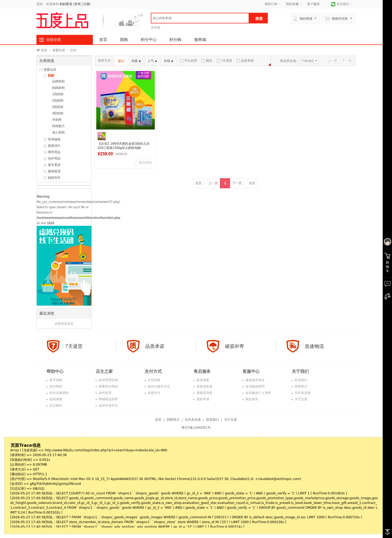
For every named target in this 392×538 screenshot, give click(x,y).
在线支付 (154, 393)
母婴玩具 (59, 50)
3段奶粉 (58, 107)
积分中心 (149, 39)
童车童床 (54, 165)
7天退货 (224, 61)
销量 (136, 61)
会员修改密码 (255, 386)
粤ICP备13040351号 (196, 428)
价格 (168, 61)
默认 (121, 61)
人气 (152, 61)
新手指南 (55, 380)
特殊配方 (59, 126)
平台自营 (189, 61)
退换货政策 (204, 386)
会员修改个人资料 (258, 393)
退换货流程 (204, 393)
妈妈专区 (54, 178)
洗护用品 (54, 159)
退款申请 (203, 399)
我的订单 (271, 4)
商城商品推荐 (108, 399)
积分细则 (55, 386)
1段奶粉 (58, 94)
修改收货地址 (255, 380)
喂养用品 (54, 152)
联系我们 (301, 380)
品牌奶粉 (59, 81)
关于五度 (301, 399)
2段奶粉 (58, 101)
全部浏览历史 (64, 324)
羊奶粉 (57, 120)
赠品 (207, 61)
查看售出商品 (108, 386)
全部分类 (53, 40)
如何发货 (105, 393)
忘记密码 (55, 406)
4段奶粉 (58, 113)
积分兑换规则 (59, 393)
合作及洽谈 (302, 393)
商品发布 (251, 399)
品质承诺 (245, 61)
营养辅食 (54, 139)
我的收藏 (292, 4)
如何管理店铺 (108, 380)
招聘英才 (301, 386)
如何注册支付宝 (158, 386)
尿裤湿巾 (54, 146)
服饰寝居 (54, 171)
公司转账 (154, 380)
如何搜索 (55, 399)
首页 (103, 39)
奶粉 (51, 76)
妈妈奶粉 (59, 88)
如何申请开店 (108, 406)
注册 (86, 4)
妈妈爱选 (66, 4)
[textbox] (200, 18)
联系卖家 (203, 380)
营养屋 (156, 28)
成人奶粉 (59, 132)
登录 (77, 4)
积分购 (175, 39)
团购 (124, 39)
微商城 (200, 39)
